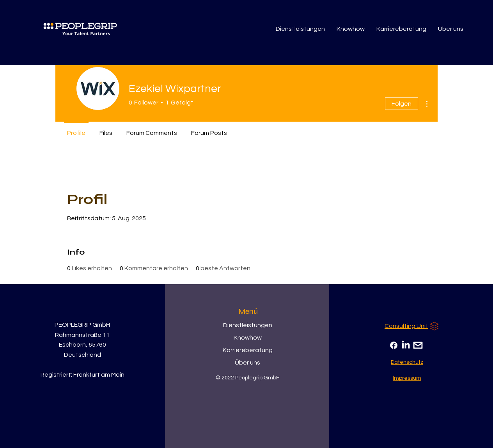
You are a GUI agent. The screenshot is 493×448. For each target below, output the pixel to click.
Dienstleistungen (248, 325)
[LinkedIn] (406, 345)
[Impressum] (407, 378)
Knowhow (248, 338)
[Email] (418, 345)
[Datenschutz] (407, 362)
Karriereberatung (248, 350)
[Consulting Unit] (412, 326)
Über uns (247, 363)
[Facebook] (394, 345)
